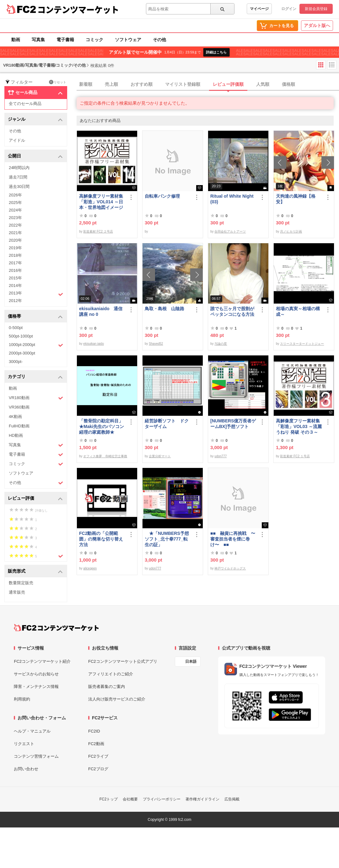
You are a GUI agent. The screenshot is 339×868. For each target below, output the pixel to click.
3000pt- (16, 362)
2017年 (15, 263)
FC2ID (94, 731)
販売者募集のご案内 (107, 687)
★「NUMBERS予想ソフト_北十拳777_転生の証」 (167, 539)
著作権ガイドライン (202, 799)
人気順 (263, 84)
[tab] (208, 85)
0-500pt (16, 328)
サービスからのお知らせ (36, 674)
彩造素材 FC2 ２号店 (98, 231)
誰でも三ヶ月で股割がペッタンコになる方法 (232, 311)
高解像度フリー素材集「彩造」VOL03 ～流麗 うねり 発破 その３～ (299, 426)
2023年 (15, 218)
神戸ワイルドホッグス (230, 568)
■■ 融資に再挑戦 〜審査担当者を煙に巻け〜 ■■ (233, 539)
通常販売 (17, 592)
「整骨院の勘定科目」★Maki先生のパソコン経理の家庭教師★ (102, 426)
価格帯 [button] (35, 317)
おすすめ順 (142, 84)
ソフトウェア (128, 40)
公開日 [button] (35, 156)
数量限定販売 (21, 583)
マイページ (259, 9)
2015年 (15, 278)
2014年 (15, 286)
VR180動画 (36, 398)
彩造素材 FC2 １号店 (295, 456)
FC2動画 (96, 744)
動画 (16, 40)
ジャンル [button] (35, 120)
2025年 (15, 203)
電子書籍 (65, 40)
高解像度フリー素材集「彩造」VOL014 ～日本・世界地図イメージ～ (101, 202)
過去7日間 (18, 177)
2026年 (15, 195)
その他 (159, 40)
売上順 (111, 84)
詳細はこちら (216, 52)
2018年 (15, 255)
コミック (94, 40)
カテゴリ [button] (35, 377)
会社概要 (130, 799)
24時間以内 (19, 168)
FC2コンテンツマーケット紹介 (42, 661)
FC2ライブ (98, 756)
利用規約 (22, 699)
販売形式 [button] (35, 571)
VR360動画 (19, 407)
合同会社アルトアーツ (230, 231)
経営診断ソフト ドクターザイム (167, 424)
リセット (58, 82)
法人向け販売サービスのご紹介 (117, 699)
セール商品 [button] (35, 93)
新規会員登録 (316, 9)
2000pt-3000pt (22, 353)
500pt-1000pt (21, 336)
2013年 (36, 294)
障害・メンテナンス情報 (36, 687)
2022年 (15, 225)
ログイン (289, 9)
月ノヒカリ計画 (291, 231)
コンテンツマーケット (78, 9)
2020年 (15, 240)
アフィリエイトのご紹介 (111, 674)
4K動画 (15, 417)
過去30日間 (19, 187)
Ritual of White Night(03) (232, 199)
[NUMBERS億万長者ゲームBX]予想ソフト (233, 424)
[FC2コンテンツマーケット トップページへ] (56, 628)
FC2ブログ (98, 769)
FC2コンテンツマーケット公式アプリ (123, 661)
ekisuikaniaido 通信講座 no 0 (101, 311)
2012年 (15, 301)
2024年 (15, 210)
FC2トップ (109, 799)
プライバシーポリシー (162, 799)
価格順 (288, 84)
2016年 (15, 270)
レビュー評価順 (228, 84)
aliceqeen (90, 568)
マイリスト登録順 (183, 84)
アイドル (17, 140)
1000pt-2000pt (36, 345)
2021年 (15, 233)
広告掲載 (232, 799)
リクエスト (24, 744)
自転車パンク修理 (162, 196)
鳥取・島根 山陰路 (164, 309)
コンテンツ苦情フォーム (36, 756)
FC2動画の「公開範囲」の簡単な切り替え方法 (101, 539)
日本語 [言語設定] (191, 662)
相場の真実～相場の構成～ (298, 311)
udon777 (221, 456)
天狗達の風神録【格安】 (296, 199)
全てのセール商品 (25, 104)
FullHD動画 (19, 426)
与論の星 (221, 344)
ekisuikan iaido (94, 344)
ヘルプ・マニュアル (32, 731)
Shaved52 (156, 344)
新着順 (86, 84)
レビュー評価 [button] (35, 499)
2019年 (15, 248)
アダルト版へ (317, 25)
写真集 (38, 40)
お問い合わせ (26, 769)
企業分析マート (160, 456)
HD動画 (16, 435)
